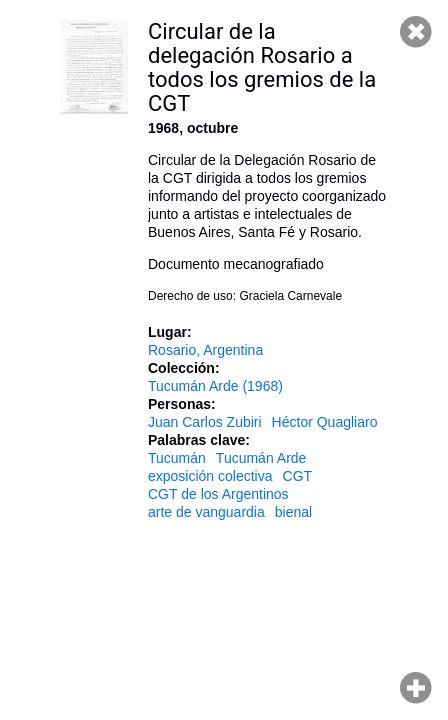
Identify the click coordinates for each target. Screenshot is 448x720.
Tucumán (177, 458)
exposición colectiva (210, 476)
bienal (293, 512)
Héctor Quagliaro (325, 422)
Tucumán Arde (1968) (215, 386)
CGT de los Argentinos (218, 494)
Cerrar (416, 32)
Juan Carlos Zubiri (205, 422)
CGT (298, 476)
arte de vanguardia (206, 512)
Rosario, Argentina (205, 350)
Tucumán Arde (261, 458)
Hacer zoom (416, 688)
